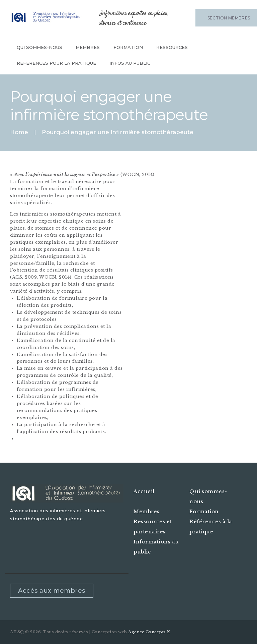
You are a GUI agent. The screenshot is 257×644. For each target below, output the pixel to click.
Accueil (144, 491)
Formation (204, 511)
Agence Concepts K (149, 632)
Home (19, 132)
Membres (147, 511)
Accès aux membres (52, 591)
